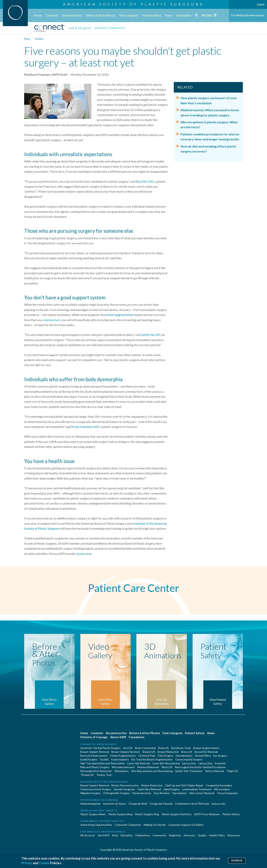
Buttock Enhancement (94, 756)
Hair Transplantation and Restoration (103, 763)
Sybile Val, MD (151, 335)
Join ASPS (103, 835)
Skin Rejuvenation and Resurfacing (152, 771)
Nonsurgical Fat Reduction (96, 771)
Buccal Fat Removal (206, 752)
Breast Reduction (168, 752)
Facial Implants (120, 759)
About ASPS (118, 737)
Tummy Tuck (104, 775)
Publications (143, 835)
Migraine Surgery (91, 793)
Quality (202, 835)
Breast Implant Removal (95, 752)
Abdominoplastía (90, 804)
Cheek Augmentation (123, 756)
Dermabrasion (184, 756)
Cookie (44, 863)
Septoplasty (180, 793)
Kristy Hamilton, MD (85, 427)
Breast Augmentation (206, 748)
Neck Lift (167, 767)
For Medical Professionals (248, 15)
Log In (261, 4)
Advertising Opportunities (96, 825)
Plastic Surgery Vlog (147, 814)
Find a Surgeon (129, 15)
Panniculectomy (142, 793)
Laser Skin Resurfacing (166, 763)
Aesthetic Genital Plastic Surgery (100, 748)
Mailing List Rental (155, 825)
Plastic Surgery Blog (120, 814)
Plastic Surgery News (93, 814)
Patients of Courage (94, 737)
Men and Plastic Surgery (95, 767)
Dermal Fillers (203, 756)
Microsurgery (222, 789)
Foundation (184, 15)
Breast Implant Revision (126, 752)
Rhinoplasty (122, 771)
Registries (175, 835)
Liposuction (189, 763)
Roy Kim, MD (145, 181)
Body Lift (163, 748)
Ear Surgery (220, 756)
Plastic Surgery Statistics (177, 814)
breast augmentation (119, 315)
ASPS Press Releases (207, 814)
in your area (84, 554)
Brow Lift (187, 752)
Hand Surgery (172, 789)
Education (127, 835)
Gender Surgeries (124, 789)
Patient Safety (152, 15)
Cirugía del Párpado (161, 804)
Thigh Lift (232, 771)
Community (159, 835)
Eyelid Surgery (89, 759)
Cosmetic (52, 15)
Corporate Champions (128, 825)
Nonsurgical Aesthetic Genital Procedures (200, 767)
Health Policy (217, 835)
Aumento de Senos (115, 804)
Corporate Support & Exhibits (186, 825)
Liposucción (218, 804)
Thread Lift (87, 775)
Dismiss (237, 861)
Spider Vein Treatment (189, 771)
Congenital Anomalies (219, 785)
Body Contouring (145, 748)
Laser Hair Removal (139, 763)
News (169, 15)
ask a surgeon (80, 28)
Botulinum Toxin (181, 748)
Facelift (104, 759)
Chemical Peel (147, 756)
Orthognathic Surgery (116, 793)
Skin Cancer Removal (202, 793)
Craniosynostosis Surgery (96, 789)
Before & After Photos (101, 15)
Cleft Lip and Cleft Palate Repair (184, 785)
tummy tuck (52, 320)
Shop (115, 835)
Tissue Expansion (227, 793)
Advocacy (189, 835)
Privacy (27, 863)
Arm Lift (128, 748)
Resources (234, 835)
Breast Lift (149, 752)
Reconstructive (72, 15)
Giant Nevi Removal (149, 789)
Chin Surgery (165, 756)
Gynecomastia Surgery (189, 759)
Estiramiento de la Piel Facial (192, 804)
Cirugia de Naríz (138, 804)
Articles (39, 39)
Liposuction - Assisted (212, 763)
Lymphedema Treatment (197, 789)
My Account (88, 835)
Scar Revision (162, 793)
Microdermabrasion (123, 767)
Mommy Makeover (148, 767)
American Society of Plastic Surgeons (133, 4)
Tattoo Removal (214, 771)
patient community (110, 28)
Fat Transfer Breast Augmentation (152, 759)
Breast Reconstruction (125, 785)
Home (38, 15)
